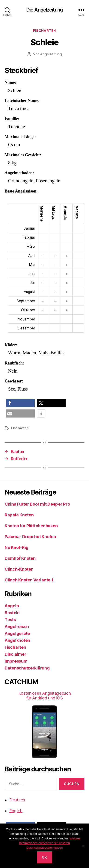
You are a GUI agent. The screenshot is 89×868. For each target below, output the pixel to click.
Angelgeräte (17, 633)
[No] (83, 846)
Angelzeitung (51, 54)
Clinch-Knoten (19, 569)
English (16, 811)
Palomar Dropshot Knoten (30, 537)
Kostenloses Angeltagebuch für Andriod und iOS (44, 724)
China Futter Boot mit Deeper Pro (37, 504)
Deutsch (17, 800)
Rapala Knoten (19, 515)
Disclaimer (15, 654)
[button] (20, 403)
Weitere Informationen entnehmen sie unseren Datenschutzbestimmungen (50, 843)
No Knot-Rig (17, 547)
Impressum (16, 661)
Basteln (12, 613)
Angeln (12, 606)
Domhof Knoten (20, 558)
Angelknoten (17, 640)
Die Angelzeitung (44, 10)
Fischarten (44, 31)
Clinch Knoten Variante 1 (29, 580)
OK (44, 857)
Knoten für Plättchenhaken (31, 526)
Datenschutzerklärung (27, 668)
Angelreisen (17, 627)
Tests (10, 620)
